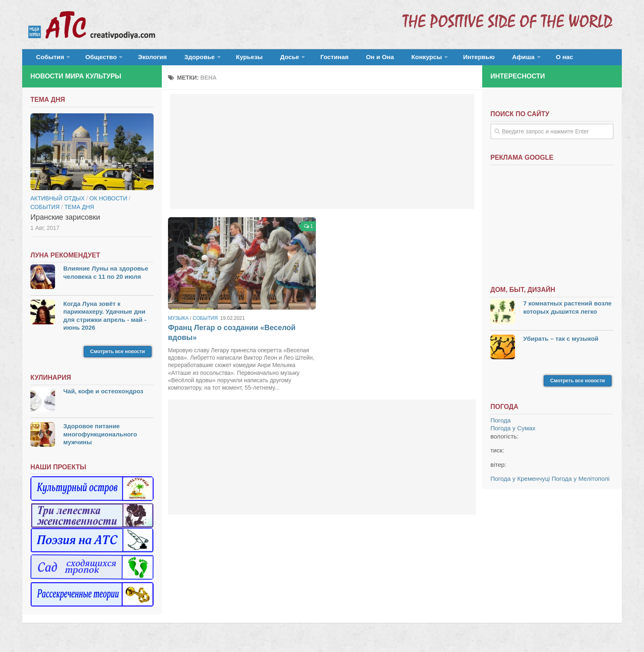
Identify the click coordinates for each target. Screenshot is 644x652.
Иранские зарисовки (65, 222)
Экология (141, 59)
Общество (94, 59)
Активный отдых (57, 203)
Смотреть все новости (118, 356)
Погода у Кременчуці (520, 483)
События (48, 59)
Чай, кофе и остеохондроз (103, 396)
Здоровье (181, 59)
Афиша (465, 59)
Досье (259, 59)
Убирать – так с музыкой (561, 343)
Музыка (178, 323)
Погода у (513, 433)
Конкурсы (379, 59)
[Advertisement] (322, 156)
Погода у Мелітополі (581, 483)
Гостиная (300, 59)
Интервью (426, 59)
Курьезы (226, 59)
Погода (500, 425)
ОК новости (108, 203)
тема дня (79, 211)
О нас (502, 59)
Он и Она (339, 59)
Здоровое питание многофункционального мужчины (100, 438)
